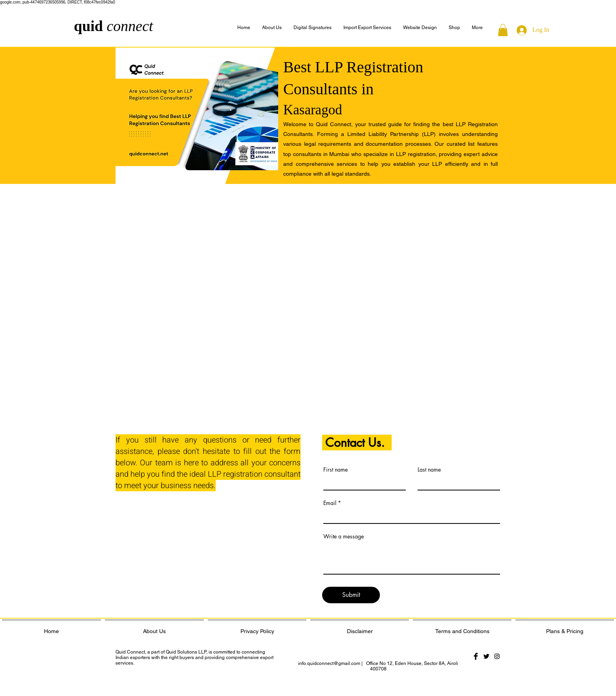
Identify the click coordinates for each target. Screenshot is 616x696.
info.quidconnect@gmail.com (329, 663)
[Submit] (351, 595)
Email (330, 503)
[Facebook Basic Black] (476, 656)
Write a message (344, 536)
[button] (477, 28)
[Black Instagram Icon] (497, 656)
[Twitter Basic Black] (486, 656)
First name (335, 470)
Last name (429, 470)
